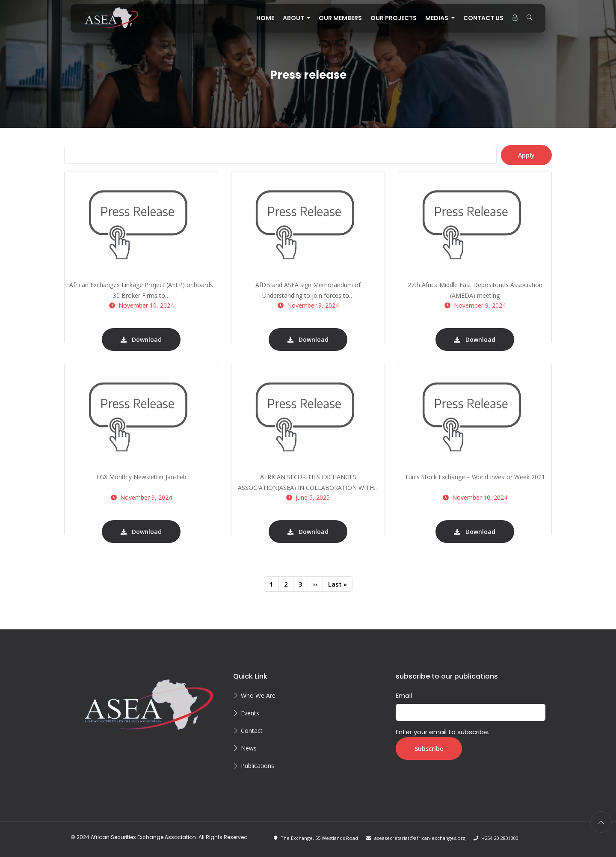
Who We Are (258, 695)
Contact (252, 731)
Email (404, 695)
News (249, 748)
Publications (258, 766)
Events (250, 713)
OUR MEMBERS (340, 18)
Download (141, 340)
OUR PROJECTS (394, 18)
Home (265, 18)
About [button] (294, 18)
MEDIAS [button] (437, 18)
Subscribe (429, 749)
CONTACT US (483, 18)
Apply (526, 155)
